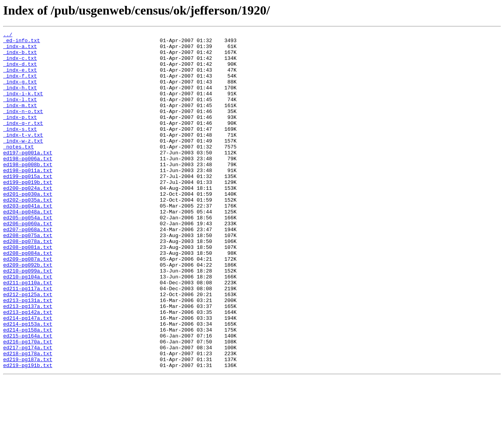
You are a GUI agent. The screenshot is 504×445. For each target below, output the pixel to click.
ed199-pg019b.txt (28, 213)
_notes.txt (19, 170)
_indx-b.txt (20, 57)
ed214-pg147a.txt (28, 376)
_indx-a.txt (20, 50)
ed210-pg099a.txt (28, 319)
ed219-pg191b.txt (28, 432)
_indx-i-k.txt (23, 106)
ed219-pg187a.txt (28, 425)
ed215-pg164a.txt (28, 397)
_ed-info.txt (22, 43)
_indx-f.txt (20, 85)
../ (8, 35)
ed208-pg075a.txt (28, 276)
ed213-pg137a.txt (28, 362)
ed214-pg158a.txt (28, 390)
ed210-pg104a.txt (28, 326)
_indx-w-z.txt (23, 163)
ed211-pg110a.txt (28, 333)
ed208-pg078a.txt (28, 284)
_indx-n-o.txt (23, 128)
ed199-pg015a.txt (28, 206)
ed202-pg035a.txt (28, 234)
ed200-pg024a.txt (28, 220)
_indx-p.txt (20, 135)
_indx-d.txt (20, 71)
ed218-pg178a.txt (28, 418)
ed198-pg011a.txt (28, 198)
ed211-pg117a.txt (28, 340)
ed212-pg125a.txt (28, 347)
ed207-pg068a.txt (28, 269)
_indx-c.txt (20, 64)
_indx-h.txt (20, 99)
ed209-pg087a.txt (28, 305)
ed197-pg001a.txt (28, 177)
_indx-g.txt (20, 92)
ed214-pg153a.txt (28, 383)
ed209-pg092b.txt (28, 312)
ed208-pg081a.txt (28, 291)
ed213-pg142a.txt (28, 369)
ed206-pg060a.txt (28, 262)
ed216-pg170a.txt (28, 404)
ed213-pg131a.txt (28, 354)
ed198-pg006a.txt (28, 184)
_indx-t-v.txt (23, 156)
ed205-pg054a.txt (28, 255)
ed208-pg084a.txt (28, 298)
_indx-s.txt (20, 149)
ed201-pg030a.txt (28, 227)
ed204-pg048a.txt (28, 248)
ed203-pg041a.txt (28, 241)
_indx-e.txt (20, 78)
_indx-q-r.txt (23, 142)
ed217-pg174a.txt (28, 411)
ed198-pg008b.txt (28, 191)
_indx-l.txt (20, 113)
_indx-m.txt (20, 121)
